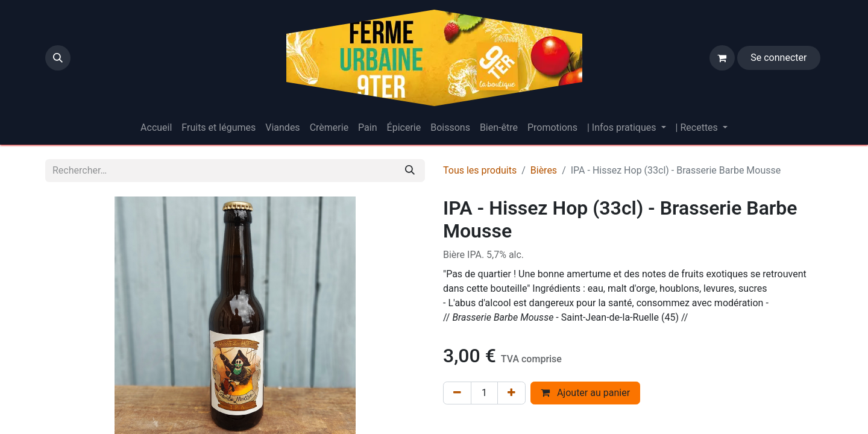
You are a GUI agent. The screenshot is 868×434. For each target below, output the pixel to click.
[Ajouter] (511, 393)
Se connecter (778, 58)
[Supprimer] (457, 393)
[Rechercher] (410, 171)
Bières (544, 170)
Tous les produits (480, 170)
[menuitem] (156, 128)
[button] (58, 58)
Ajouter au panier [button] (585, 393)
